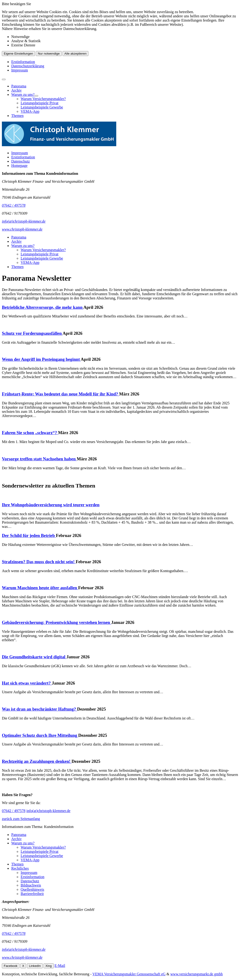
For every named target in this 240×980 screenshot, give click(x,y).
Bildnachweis (31, 885)
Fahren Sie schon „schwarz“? (30, 433)
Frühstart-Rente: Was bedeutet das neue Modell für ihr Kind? (60, 394)
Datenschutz (21, 161)
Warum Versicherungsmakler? (43, 99)
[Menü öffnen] (4, 79)
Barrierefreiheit (32, 894)
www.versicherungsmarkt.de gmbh (197, 974)
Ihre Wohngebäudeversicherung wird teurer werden (51, 505)
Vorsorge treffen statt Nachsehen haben (39, 459)
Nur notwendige (49, 54)
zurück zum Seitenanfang (21, 819)
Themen (17, 116)
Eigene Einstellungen (18, 54)
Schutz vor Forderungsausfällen (32, 333)
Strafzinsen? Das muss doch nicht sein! (39, 562)
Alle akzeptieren (76, 54)
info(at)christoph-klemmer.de (48, 811)
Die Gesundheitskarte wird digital (34, 657)
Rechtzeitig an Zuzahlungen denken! (37, 761)
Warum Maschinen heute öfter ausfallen (40, 588)
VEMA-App (30, 111)
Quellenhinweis (32, 889)
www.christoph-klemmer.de (22, 957)
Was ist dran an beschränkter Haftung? (39, 709)
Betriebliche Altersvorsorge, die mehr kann (43, 307)
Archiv (16, 90)
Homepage (19, 166)
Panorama (19, 86)
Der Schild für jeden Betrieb (29, 535)
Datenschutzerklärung (28, 66)
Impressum (20, 70)
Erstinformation (23, 62)
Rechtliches (20, 868)
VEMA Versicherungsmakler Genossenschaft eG (129, 974)
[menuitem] (125, 86)
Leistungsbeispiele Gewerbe (42, 107)
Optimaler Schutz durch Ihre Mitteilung (40, 735)
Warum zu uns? (23, 95)
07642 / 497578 (14, 811)
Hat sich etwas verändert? (27, 683)
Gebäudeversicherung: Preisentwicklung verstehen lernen (56, 622)
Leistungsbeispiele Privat (39, 103)
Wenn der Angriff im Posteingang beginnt (41, 359)
